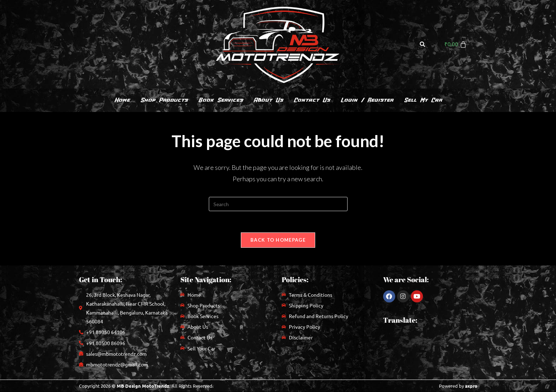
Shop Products (164, 100)
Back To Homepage (278, 240)
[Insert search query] (278, 204)
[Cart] (456, 44)
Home (122, 100)
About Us (268, 100)
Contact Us (312, 100)
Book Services (220, 100)
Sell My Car (423, 100)
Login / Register (367, 100)
